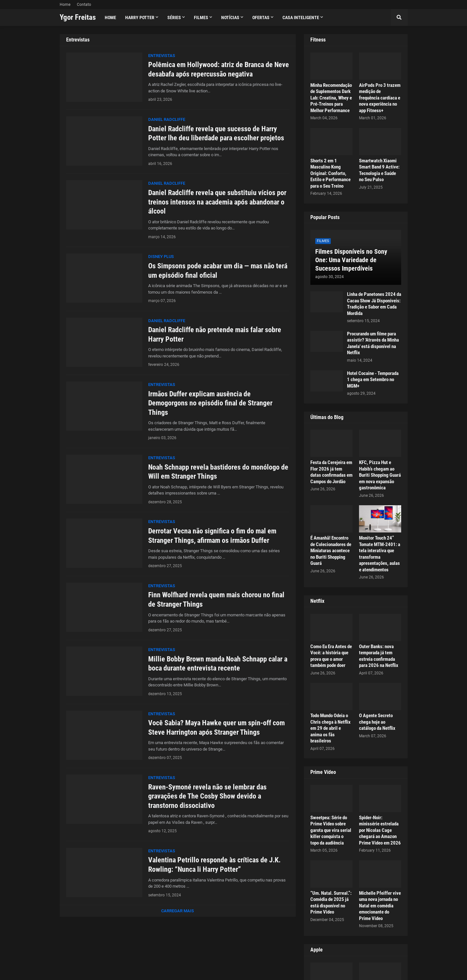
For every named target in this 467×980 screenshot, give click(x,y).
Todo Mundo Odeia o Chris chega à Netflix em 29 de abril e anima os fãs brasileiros (330, 728)
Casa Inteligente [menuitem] (301, 17)
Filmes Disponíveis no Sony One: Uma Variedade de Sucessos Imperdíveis (351, 260)
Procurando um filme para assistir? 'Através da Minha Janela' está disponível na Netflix (373, 343)
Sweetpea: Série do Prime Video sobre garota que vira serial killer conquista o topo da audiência (331, 830)
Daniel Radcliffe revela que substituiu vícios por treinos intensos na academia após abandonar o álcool (217, 202)
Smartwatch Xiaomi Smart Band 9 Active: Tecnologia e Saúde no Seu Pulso (379, 170)
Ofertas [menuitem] (261, 17)
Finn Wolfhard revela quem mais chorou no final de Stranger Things (216, 600)
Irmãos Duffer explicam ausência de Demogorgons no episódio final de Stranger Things (210, 403)
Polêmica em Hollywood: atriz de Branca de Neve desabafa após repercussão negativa (219, 69)
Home (65, 5)
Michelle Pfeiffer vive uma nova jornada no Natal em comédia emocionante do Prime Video (380, 906)
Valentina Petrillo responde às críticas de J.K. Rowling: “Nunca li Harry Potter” (214, 865)
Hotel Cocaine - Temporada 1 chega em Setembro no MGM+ (373, 380)
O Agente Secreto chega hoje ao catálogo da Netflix (377, 722)
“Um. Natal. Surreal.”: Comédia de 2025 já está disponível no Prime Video (331, 903)
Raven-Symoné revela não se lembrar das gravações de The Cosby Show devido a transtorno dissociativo (207, 796)
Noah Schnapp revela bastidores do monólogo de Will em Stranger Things (218, 472)
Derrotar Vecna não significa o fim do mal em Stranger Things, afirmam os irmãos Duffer (212, 536)
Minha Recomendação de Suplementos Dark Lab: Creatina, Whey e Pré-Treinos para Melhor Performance (331, 98)
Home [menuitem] (110, 17)
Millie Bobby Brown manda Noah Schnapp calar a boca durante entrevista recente (218, 664)
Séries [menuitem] (174, 17)
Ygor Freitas (78, 17)
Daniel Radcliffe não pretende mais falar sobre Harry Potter (215, 334)
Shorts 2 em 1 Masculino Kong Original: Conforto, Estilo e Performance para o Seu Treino (330, 173)
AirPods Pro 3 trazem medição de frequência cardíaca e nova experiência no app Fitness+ (380, 98)
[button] (399, 17)
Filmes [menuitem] (201, 17)
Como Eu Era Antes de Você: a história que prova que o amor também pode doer (331, 656)
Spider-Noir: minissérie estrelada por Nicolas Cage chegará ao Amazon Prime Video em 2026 (380, 830)
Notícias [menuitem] (230, 17)
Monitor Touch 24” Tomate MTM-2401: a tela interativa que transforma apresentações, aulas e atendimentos (380, 554)
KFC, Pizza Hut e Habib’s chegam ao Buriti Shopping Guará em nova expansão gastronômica (380, 475)
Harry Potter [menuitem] (140, 17)
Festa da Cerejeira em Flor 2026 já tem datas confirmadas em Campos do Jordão (331, 472)
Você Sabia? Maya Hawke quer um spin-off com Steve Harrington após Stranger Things (216, 728)
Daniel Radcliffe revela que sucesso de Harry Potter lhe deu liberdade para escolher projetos (216, 134)
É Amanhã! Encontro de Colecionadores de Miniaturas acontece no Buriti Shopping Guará (331, 551)
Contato (84, 5)
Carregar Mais (178, 911)
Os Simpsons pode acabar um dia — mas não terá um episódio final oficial (218, 271)
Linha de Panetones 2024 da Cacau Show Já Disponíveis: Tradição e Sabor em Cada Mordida (374, 304)
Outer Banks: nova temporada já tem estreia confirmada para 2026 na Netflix (379, 656)
